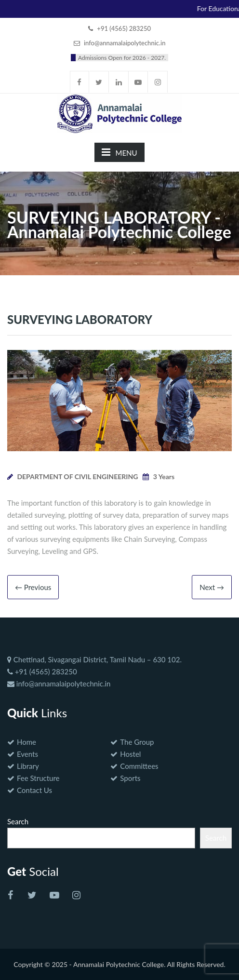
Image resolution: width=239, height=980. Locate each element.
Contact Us (34, 790)
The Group (137, 742)
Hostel (130, 754)
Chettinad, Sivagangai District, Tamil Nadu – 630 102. (94, 659)
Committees (139, 766)
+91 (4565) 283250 (42, 671)
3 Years (164, 477)
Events (27, 754)
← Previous (33, 587)
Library (28, 766)
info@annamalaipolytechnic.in (59, 684)
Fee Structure (38, 778)
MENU (119, 152)
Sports (130, 778)
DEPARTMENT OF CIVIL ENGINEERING (77, 477)
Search (18, 821)
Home (27, 742)
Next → (212, 587)
